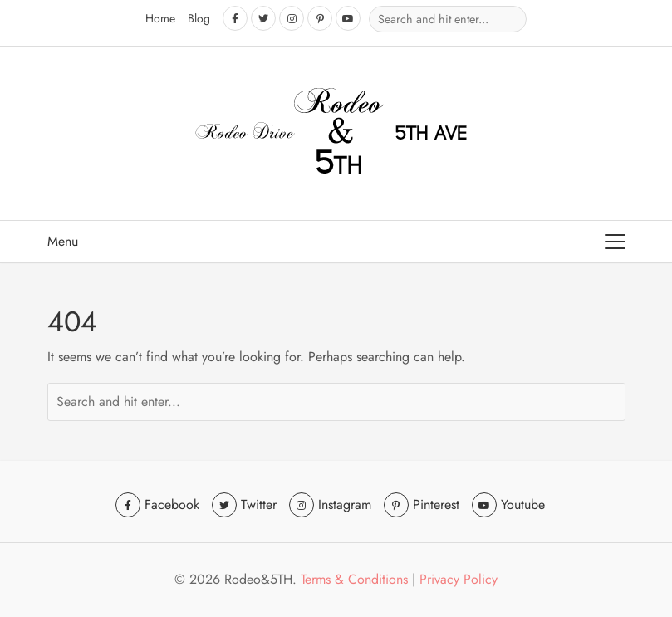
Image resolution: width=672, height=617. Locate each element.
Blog (199, 18)
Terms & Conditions (354, 579)
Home (160, 18)
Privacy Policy (459, 579)
